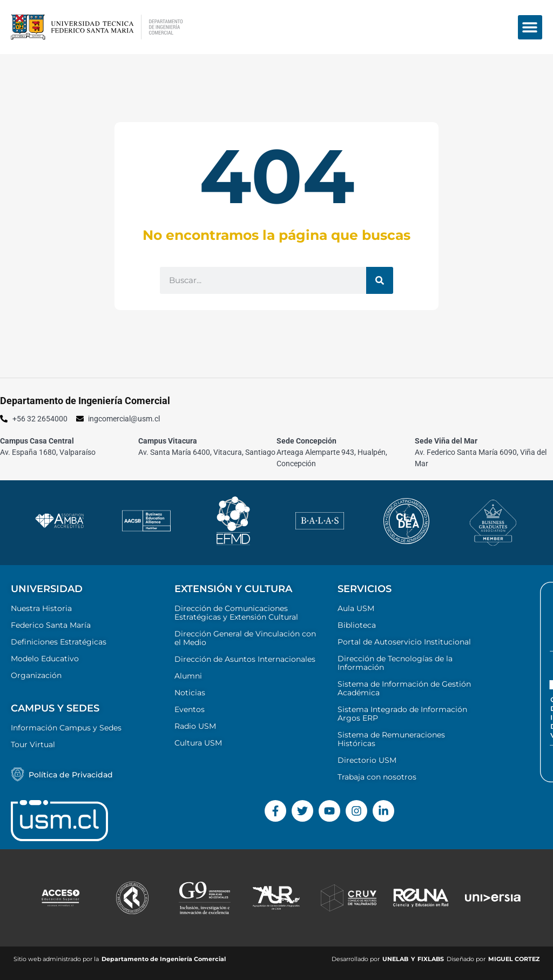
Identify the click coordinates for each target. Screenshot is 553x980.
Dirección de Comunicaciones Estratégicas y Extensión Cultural (236, 613)
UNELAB (395, 959)
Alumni (188, 676)
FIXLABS (431, 959)
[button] (530, 27)
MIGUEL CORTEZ (514, 959)
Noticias (190, 693)
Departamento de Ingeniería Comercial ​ (164, 959)
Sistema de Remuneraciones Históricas (391, 739)
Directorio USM (367, 760)
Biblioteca (357, 625)
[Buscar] (380, 280)
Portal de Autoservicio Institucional (404, 642)
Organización (36, 675)
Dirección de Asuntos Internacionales (245, 659)
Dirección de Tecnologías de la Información (395, 663)
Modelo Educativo (45, 659)
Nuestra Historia (41, 608)
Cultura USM (198, 743)
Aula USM (356, 608)
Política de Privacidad (71, 775)
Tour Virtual (33, 744)
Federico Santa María (51, 625)
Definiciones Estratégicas (59, 642)
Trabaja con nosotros (377, 777)
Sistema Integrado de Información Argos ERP (402, 714)
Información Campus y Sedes (66, 728)
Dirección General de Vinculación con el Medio (245, 638)
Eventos (190, 709)
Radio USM (195, 726)
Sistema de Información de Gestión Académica (404, 688)
